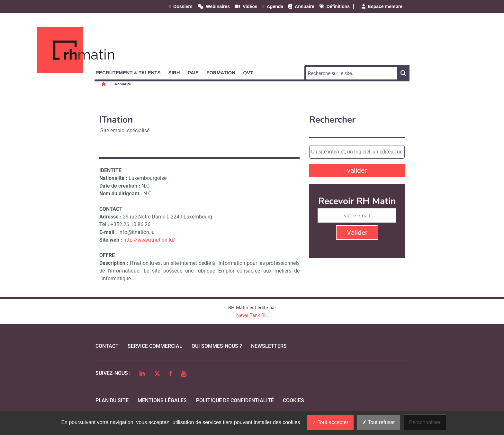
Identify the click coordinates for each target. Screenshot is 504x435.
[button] (131, 71)
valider (357, 171)
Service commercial (155, 346)
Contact (107, 346)
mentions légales (162, 400)
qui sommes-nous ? (217, 346)
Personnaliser (425, 422)
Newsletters (269, 346)
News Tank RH (252, 315)
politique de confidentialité (235, 400)
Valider (357, 233)
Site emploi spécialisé (125, 130)
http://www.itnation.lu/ (149, 240)
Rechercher (332, 120)
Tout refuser (379, 422)
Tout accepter (330, 422)
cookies (293, 400)
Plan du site (112, 400)
